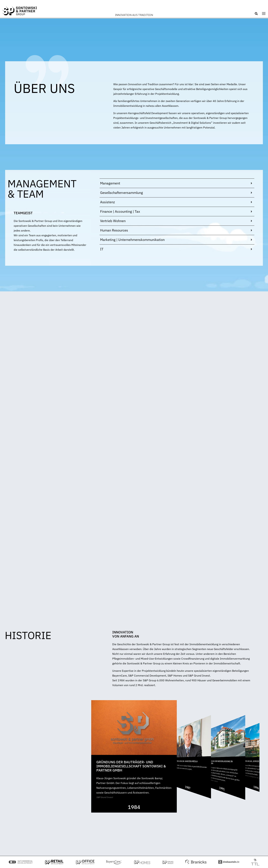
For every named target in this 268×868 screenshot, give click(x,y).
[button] (256, 14)
